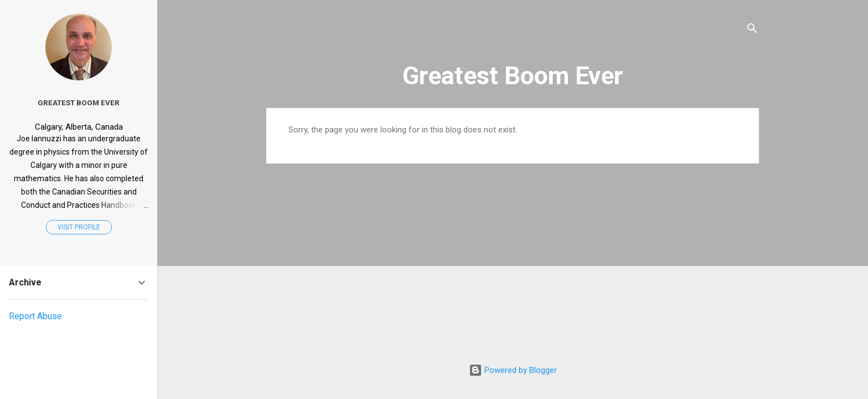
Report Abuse (35, 316)
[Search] (752, 30)
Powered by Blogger (513, 370)
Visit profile (79, 227)
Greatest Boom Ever (513, 76)
